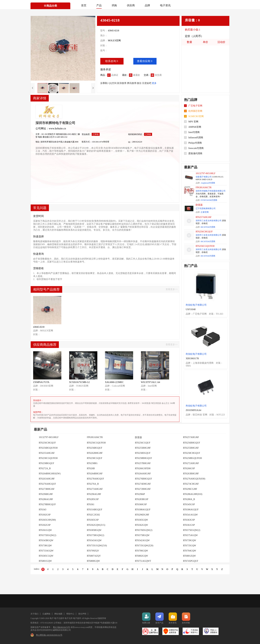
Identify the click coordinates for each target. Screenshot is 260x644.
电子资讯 (165, 5)
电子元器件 (59, 618)
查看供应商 (145, 61)
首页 (84, 5)
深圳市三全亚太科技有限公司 (209, 221)
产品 (99, 5)
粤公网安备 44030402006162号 (49, 635)
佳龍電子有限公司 (204, 177)
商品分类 (50, 6)
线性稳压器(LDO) (64, 134)
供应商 (131, 5)
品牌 (147, 5)
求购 (114, 5)
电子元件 (69, 618)
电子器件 (77, 618)
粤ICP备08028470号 (61, 627)
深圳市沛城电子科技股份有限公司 (211, 191)
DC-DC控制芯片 (49, 134)
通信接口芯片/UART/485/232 (55, 137)
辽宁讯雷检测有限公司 (206, 208)
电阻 (40, 137)
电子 (52, 618)
